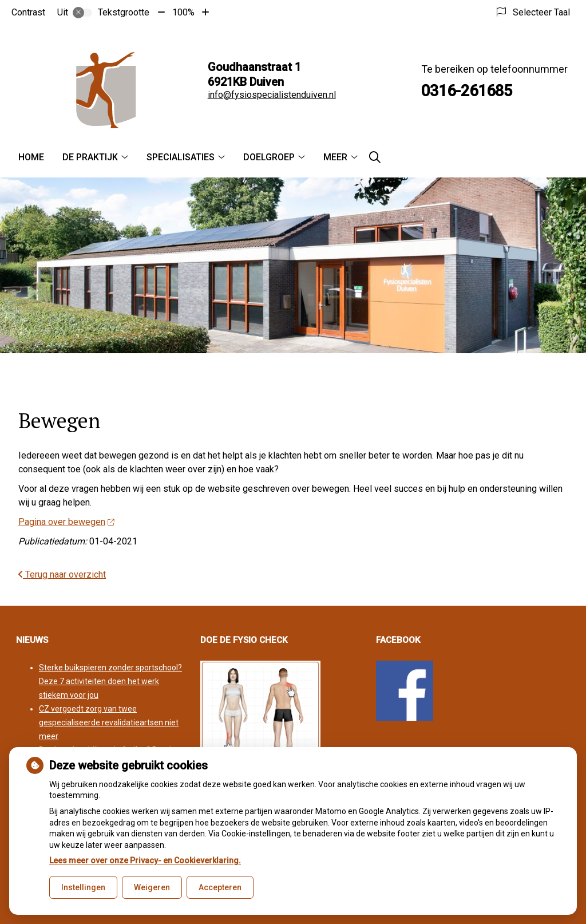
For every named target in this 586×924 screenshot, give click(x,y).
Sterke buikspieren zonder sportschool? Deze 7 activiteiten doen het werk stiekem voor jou (110, 681)
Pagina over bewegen (66, 522)
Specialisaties (181, 157)
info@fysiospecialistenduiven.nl (272, 95)
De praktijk (90, 157)
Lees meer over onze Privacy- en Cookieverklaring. (145, 860)
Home (31, 157)
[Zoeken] (375, 157)
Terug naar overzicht (62, 574)
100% (183, 12)
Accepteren (220, 887)
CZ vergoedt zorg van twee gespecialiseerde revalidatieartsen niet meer (109, 722)
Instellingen (83, 887)
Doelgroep (269, 157)
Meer (335, 157)
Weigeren (152, 887)
